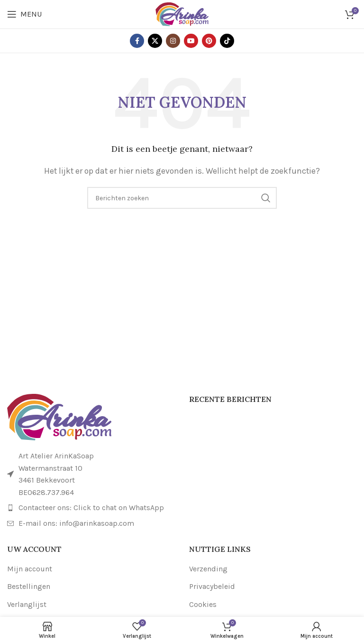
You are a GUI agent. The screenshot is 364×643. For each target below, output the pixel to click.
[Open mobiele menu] (24, 14)
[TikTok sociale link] (227, 41)
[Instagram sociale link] (173, 41)
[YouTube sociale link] (191, 41)
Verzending (208, 569)
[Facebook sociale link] (137, 41)
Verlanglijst (27, 604)
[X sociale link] (155, 41)
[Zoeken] (182, 198)
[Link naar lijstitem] (91, 508)
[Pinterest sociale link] (209, 41)
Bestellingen (29, 586)
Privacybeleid (212, 586)
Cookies (203, 604)
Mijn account (30, 569)
